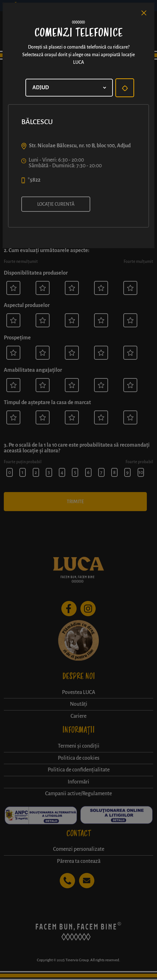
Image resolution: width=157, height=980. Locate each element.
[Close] (144, 13)
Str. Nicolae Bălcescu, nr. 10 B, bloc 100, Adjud (80, 146)
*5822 (34, 180)
